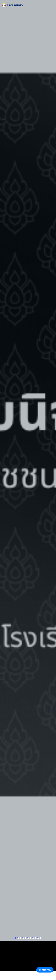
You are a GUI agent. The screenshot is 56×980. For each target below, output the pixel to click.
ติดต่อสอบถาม (45, 970)
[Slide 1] (16, 928)
